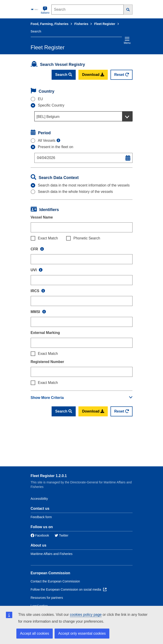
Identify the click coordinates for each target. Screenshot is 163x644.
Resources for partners (47, 598)
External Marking (45, 333)
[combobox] (83, 116)
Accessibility (39, 499)
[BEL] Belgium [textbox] (48, 117)
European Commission (50, 573)
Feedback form (41, 517)
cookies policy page (86, 615)
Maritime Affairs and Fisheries (52, 554)
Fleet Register (105, 24)
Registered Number (48, 362)
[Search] (128, 10)
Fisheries (81, 24)
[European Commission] (35, 9)
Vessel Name (42, 217)
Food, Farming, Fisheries (50, 24)
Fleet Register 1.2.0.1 (49, 476)
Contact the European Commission (55, 581)
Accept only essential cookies (82, 633)
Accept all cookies (35, 633)
